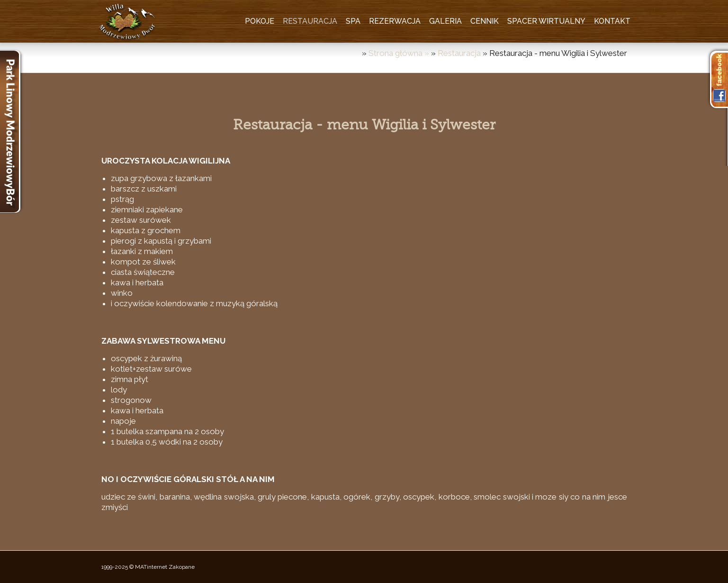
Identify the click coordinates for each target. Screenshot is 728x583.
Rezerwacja (395, 21)
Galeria (445, 21)
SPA (353, 21)
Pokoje (260, 21)
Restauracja (310, 21)
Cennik (485, 21)
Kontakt (612, 21)
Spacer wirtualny (546, 21)
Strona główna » (400, 53)
